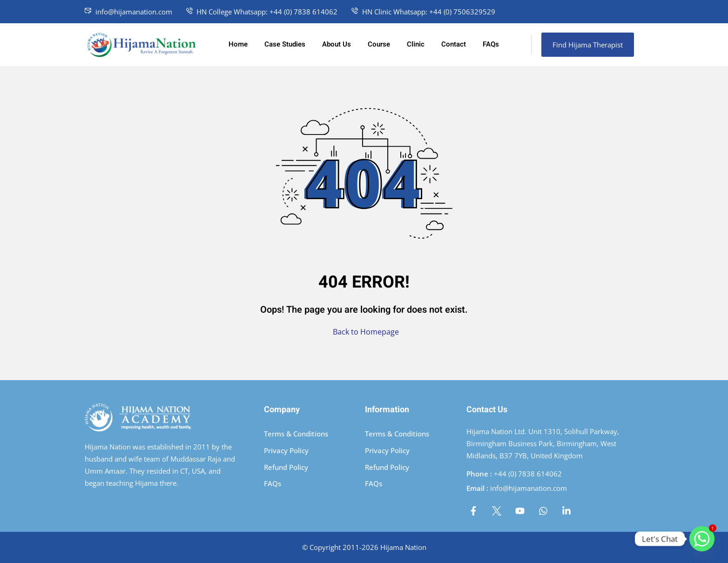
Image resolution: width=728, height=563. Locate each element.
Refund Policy (286, 467)
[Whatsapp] (702, 539)
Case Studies (285, 44)
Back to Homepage (364, 332)
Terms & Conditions (296, 434)
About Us (337, 44)
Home (238, 44)
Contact (454, 44)
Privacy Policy (286, 450)
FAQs (491, 44)
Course (379, 44)
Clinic (416, 44)
